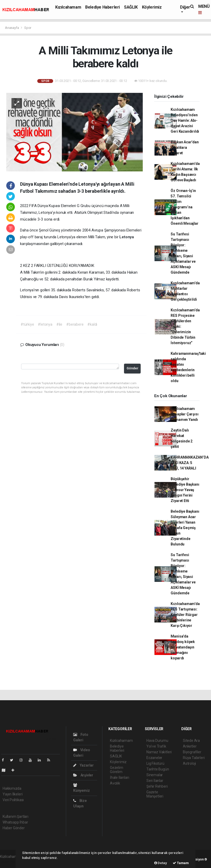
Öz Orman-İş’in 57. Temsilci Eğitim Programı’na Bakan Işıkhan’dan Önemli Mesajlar (184, 207)
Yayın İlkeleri (13, 794)
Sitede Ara (191, 741)
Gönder (132, 368)
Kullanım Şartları (15, 816)
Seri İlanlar (155, 781)
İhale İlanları (119, 777)
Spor (28, 28)
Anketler (190, 746)
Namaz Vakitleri (159, 752)
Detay (161, 863)
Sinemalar (155, 775)
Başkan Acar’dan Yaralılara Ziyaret (185, 147)
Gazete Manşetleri (155, 794)
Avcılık (115, 783)
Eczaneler (154, 758)
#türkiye (27, 324)
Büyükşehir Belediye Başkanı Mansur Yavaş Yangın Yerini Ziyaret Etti (185, 490)
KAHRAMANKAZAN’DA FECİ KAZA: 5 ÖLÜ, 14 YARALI (190, 463)
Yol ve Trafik (156, 746)
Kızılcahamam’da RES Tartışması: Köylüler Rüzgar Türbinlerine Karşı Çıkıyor (185, 615)
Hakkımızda (12, 788)
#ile (59, 324)
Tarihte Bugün (158, 769)
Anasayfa (12, 28)
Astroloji (189, 763)
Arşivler (83, 775)
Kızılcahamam (68, 7)
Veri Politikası (13, 800)
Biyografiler (192, 752)
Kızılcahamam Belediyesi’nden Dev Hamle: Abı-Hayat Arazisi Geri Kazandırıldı (185, 120)
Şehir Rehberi (157, 786)
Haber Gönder (14, 828)
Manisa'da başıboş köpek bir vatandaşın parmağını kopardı (183, 647)
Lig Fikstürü (155, 763)
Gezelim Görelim (117, 770)
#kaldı (92, 324)
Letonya (127, 237)
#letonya (45, 324)
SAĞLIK (131, 7)
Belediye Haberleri (103, 7)
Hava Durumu (157, 741)
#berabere (75, 324)
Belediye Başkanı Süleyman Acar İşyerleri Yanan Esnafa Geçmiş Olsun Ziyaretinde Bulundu (185, 528)
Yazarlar (83, 765)
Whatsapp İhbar (15, 822)
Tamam (181, 863)
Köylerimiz (152, 7)
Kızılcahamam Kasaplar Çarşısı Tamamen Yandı (184, 414)
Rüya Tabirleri (194, 758)
